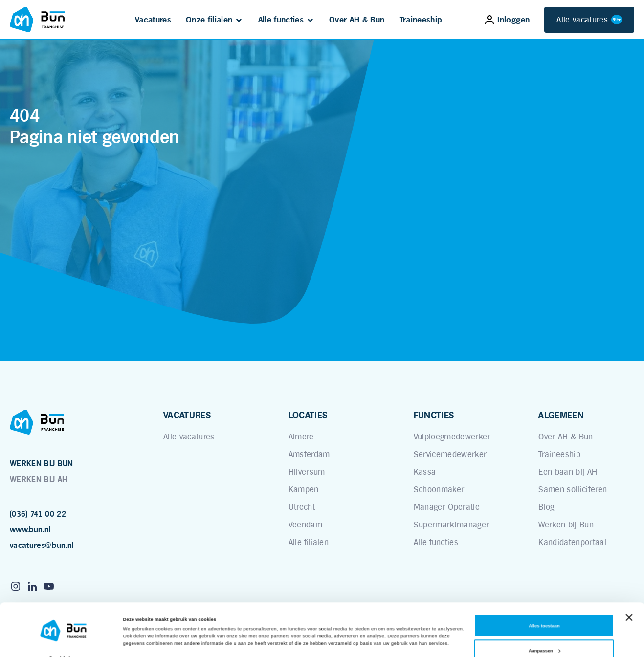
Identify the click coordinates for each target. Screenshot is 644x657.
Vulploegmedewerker (452, 437)
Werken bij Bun (566, 525)
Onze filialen (209, 20)
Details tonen (138, 641)
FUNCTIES (434, 415)
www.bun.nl (30, 530)
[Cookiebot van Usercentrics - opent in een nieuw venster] (63, 641)
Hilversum (307, 472)
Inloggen (507, 20)
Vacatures (153, 20)
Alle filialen (309, 542)
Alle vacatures (589, 20)
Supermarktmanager (452, 525)
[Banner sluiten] (629, 597)
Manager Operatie (447, 507)
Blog (546, 507)
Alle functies (281, 20)
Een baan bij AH (568, 472)
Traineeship (421, 20)
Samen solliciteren (573, 489)
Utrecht (302, 507)
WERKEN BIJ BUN (42, 464)
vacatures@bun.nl (42, 545)
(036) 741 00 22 (38, 514)
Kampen (304, 489)
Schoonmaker (439, 489)
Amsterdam (309, 454)
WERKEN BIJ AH (38, 479)
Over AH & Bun (357, 20)
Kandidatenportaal (572, 542)
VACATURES (187, 415)
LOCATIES (308, 415)
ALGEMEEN (561, 415)
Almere (301, 437)
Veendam (305, 525)
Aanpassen (544, 631)
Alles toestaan (544, 606)
